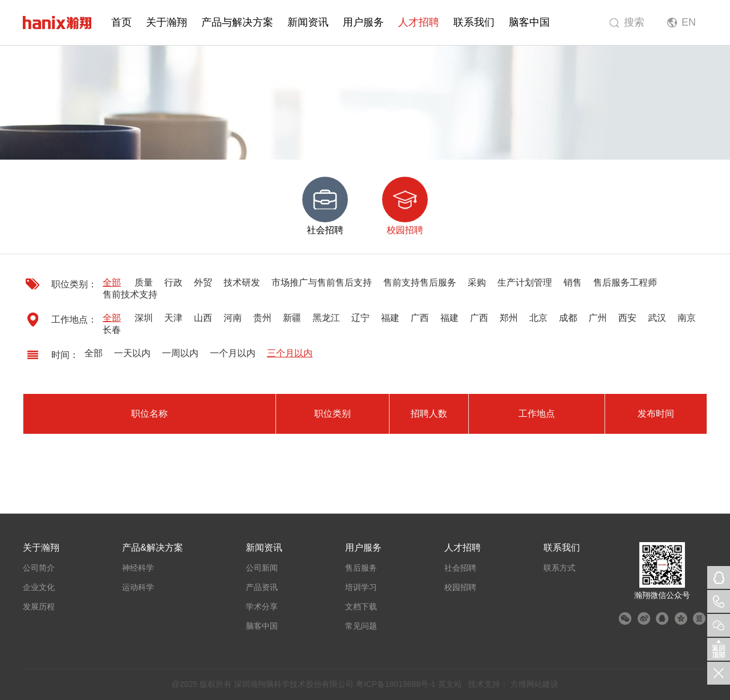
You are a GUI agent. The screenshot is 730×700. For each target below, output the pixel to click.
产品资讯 (262, 587)
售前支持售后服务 (420, 282)
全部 (112, 282)
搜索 (634, 22)
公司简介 (39, 568)
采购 (477, 282)
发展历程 (39, 607)
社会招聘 (460, 568)
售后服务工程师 (625, 282)
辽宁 (360, 318)
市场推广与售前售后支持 (322, 282)
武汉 (657, 318)
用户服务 (363, 22)
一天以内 (132, 353)
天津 (173, 318)
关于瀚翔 (167, 22)
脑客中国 (529, 22)
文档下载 (361, 607)
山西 (203, 318)
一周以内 (180, 353)
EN (689, 22)
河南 (233, 318)
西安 (627, 318)
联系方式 (559, 568)
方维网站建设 (534, 684)
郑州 (509, 318)
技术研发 (242, 282)
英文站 (450, 684)
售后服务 (361, 568)
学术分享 (262, 607)
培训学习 (361, 587)
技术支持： (488, 684)
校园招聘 (460, 587)
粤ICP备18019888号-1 (396, 684)
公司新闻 (262, 568)
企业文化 (39, 587)
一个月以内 (233, 353)
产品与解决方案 (237, 22)
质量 (144, 282)
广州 (598, 318)
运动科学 (138, 587)
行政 (173, 282)
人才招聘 (419, 22)
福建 (390, 318)
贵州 (262, 318)
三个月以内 (290, 353)
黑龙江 (326, 318)
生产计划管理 (525, 282)
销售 (573, 282)
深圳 (144, 318)
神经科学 (138, 568)
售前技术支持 (130, 294)
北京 (538, 318)
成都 (568, 318)
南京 (687, 318)
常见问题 (361, 626)
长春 (112, 330)
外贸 (203, 282)
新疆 (292, 318)
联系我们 (474, 22)
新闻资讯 (308, 22)
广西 (420, 318)
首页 (121, 22)
